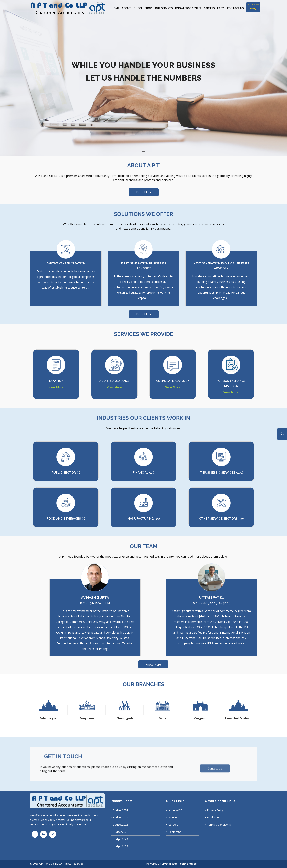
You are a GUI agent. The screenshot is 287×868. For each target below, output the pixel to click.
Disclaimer (214, 817)
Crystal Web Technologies (179, 864)
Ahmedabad (49, 718)
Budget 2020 (120, 839)
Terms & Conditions (219, 825)
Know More (144, 192)
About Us (128, 8)
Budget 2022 (120, 825)
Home (115, 8)
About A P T (175, 810)
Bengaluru (125, 718)
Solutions (145, 8)
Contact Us (235, 8)
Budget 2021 (120, 832)
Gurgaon (238, 718)
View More (56, 387)
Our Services (164, 8)
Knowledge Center (188, 8)
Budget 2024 (120, 810)
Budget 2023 (120, 817)
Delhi (200, 718)
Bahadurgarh (87, 718)
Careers (209, 8)
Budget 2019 (120, 846)
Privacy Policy (215, 810)
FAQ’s (221, 8)
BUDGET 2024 (253, 7)
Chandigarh (163, 718)
